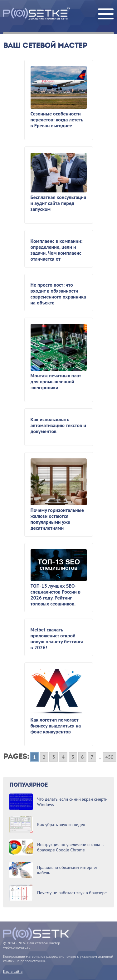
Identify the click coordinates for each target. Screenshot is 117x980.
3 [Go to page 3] (54, 757)
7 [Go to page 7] (92, 757)
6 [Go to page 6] (83, 757)
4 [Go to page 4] (63, 757)
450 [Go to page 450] (110, 757)
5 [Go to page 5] (73, 757)
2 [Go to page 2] (44, 757)
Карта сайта (13, 971)
